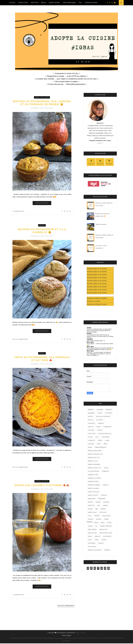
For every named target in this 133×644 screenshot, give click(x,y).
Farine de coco (93, 461)
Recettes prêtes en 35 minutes (97, 281)
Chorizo (100, 430)
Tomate (104, 540)
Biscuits (91, 416)
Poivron (99, 519)
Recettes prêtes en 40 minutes (97, 284)
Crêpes (100, 440)
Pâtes (103, 523)
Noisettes (91, 506)
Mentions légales (66, 636)
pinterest (109, 162)
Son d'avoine (107, 536)
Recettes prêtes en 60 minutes (97, 293)
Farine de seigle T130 (95, 468)
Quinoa (90, 526)
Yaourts (101, 543)
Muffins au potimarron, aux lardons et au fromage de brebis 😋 (42, 103)
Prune (96, 523)
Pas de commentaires (20, 339)
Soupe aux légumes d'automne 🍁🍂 (42, 486)
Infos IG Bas (23, 3)
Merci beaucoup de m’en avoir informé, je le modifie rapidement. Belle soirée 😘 (100, 349)
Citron (90, 437)
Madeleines (92, 499)
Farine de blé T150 (94, 458)
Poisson (91, 519)
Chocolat (91, 430)
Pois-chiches (106, 516)
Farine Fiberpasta (101, 447)
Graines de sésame (94, 485)
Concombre (105, 437)
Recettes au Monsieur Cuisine (97, 304)
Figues (106, 468)
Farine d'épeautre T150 (95, 454)
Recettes (35, 3)
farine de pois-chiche (95, 550)
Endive (90, 447)
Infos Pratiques (69, 3)
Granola (106, 485)
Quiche (109, 523)
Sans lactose (92, 533)
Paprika (103, 509)
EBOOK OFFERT (55, 3)
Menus (44, 3)
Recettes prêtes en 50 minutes (97, 290)
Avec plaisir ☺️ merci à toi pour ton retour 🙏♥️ (100, 344)
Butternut (100, 420)
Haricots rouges (94, 492)
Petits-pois (103, 512)
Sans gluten (103, 530)
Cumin (107, 440)
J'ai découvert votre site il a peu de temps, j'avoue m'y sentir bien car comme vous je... (100, 336)
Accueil (12, 3)
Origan (90, 509)
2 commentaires (18, 211)
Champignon (107, 427)
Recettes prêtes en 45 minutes (97, 287)
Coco (97, 437)
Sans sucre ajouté (106, 533)
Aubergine (91, 413)
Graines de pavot (93, 482)
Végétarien (92, 543)
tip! (94, 184)
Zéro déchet (92, 547)
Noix (99, 506)
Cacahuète (91, 423)
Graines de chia (93, 475)
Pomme (106, 519)
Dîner (105, 444)
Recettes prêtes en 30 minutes (97, 278)
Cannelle (101, 423)
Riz (96, 526)
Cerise (98, 427)
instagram (100, 162)
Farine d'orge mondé (42, 97)
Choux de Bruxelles (105, 434)
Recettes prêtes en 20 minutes (97, 272)
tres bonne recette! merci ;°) (96, 341)
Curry (99, 444)
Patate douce (92, 512)
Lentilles (104, 495)
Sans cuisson (92, 530)
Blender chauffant (42, 482)
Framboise (105, 471)
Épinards (107, 550)
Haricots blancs (93, 488)
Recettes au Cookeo (94, 301)
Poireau (97, 516)
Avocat (100, 413)
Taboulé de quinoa (101, 224)
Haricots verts (93, 495)
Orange (105, 506)
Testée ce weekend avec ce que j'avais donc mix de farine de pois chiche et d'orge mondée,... (99, 331)
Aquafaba (100, 410)
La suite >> (100, 143)
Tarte (97, 540)
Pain (97, 509)
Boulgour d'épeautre (103, 416)
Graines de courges (94, 478)
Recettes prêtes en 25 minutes (97, 275)
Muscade (106, 502)
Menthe (90, 502)
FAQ (80, 3)
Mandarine (102, 499)
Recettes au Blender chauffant (97, 298)
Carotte (91, 427)
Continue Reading (42, 203)
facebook (91, 162)
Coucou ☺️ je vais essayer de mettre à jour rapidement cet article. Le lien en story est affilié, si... (99, 354)
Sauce (90, 536)
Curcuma (91, 444)
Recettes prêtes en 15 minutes (97, 269)
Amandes (42, 225)
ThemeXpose (62, 633)
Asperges (109, 410)
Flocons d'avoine (94, 471)
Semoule (97, 536)
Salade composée (106, 526)
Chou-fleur (92, 434)
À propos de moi (91, 3)
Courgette (91, 440)
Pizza (90, 516)
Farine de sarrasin (94, 464)
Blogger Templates (80, 633)
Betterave (108, 413)
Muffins (98, 502)
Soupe (90, 540)
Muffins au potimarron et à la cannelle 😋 (42, 231)
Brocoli (91, 420)
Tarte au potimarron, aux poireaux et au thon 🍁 (42, 359)
